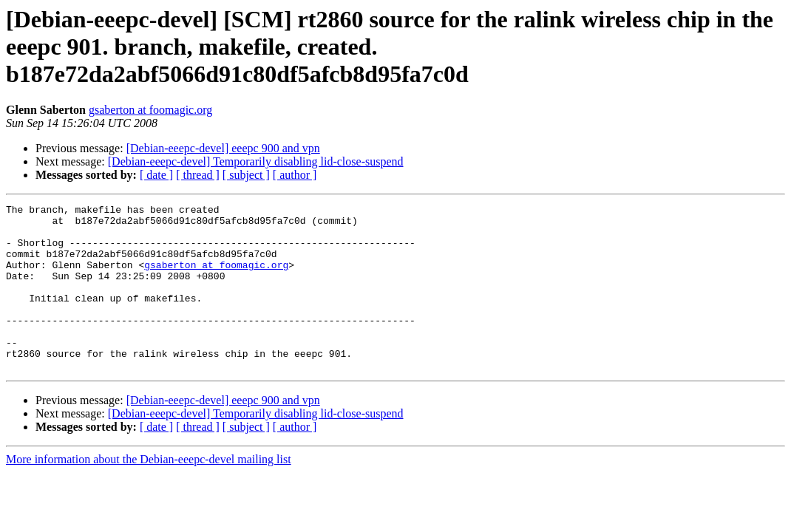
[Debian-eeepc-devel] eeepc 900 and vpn (223, 148)
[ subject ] (246, 175)
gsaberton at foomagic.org (150, 110)
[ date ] (156, 175)
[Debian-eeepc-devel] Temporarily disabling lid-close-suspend (256, 161)
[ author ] (295, 175)
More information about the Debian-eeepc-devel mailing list (149, 492)
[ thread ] (198, 175)
